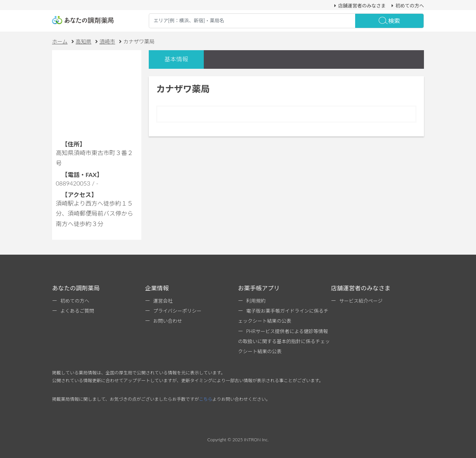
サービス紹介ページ (361, 301)
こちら (206, 399)
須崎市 (107, 41)
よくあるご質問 (77, 311)
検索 (389, 21)
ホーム (60, 41)
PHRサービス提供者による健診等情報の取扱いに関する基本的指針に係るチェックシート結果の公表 (284, 341)
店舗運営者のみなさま (359, 6)
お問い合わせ (168, 321)
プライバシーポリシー (177, 311)
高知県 (84, 41)
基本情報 (176, 59)
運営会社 (163, 301)
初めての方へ (407, 6)
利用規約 (256, 301)
